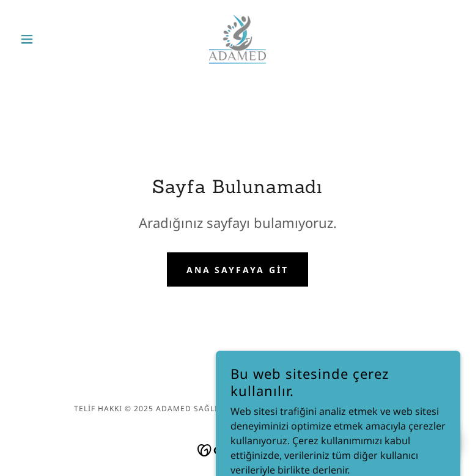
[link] (237, 39)
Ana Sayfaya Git (238, 270)
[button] (48, 39)
